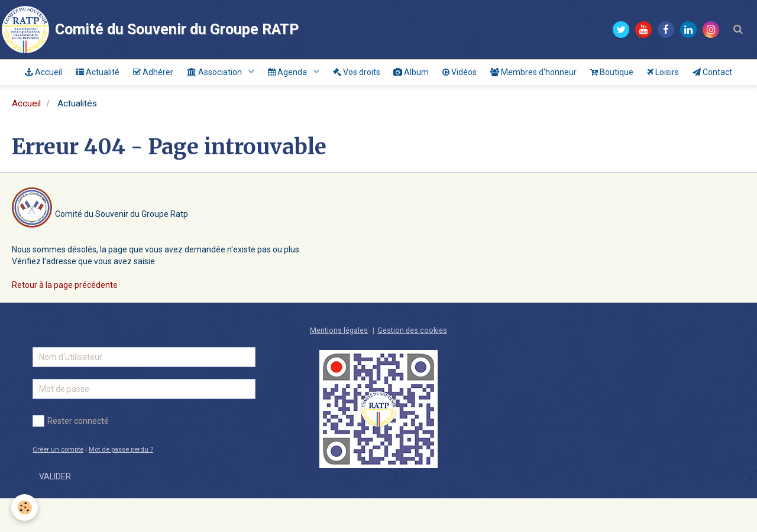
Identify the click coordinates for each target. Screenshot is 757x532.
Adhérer (167, 74)
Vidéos (495, 74)
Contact (379, 104)
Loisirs (711, 74)
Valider (55, 510)
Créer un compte (58, 483)
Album (442, 74)
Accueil (49, 74)
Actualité (108, 74)
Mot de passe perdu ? (121, 483)
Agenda (311, 74)
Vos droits (383, 74)
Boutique (656, 74)
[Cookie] (25, 507)
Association (234, 74)
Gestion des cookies (412, 364)
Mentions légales (339, 364)
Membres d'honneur (573, 74)
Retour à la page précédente (65, 319)
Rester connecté (71, 455)
